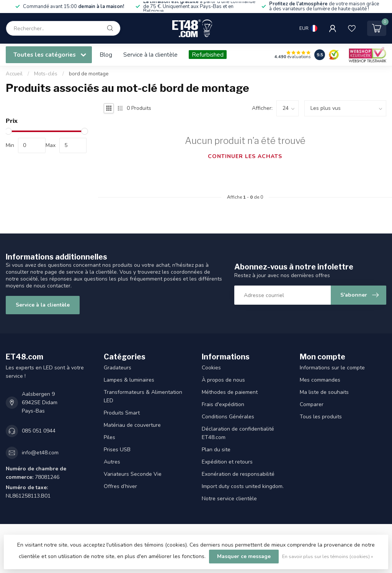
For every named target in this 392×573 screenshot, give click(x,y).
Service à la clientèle (150, 55)
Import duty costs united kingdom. (243, 486)
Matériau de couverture (132, 425)
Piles (109, 437)
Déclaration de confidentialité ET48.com (238, 433)
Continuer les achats (245, 156)
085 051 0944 (39, 431)
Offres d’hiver (120, 486)
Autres (112, 462)
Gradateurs (118, 368)
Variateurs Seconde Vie (133, 474)
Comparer (312, 404)
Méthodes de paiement (230, 392)
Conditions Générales (228, 417)
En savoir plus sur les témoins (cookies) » (328, 556)
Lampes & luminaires (129, 380)
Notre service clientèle (229, 499)
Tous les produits (321, 417)
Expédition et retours (227, 462)
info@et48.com (40, 453)
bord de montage (89, 74)
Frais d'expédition (223, 404)
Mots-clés (46, 74)
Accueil (14, 74)
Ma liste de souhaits (324, 392)
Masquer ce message (244, 556)
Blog (106, 55)
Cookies (211, 368)
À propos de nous (223, 380)
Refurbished (208, 55)
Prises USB (117, 450)
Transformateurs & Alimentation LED (143, 396)
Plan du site (216, 450)
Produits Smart (122, 413)
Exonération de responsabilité (238, 474)
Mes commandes (320, 380)
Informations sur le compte (332, 368)
